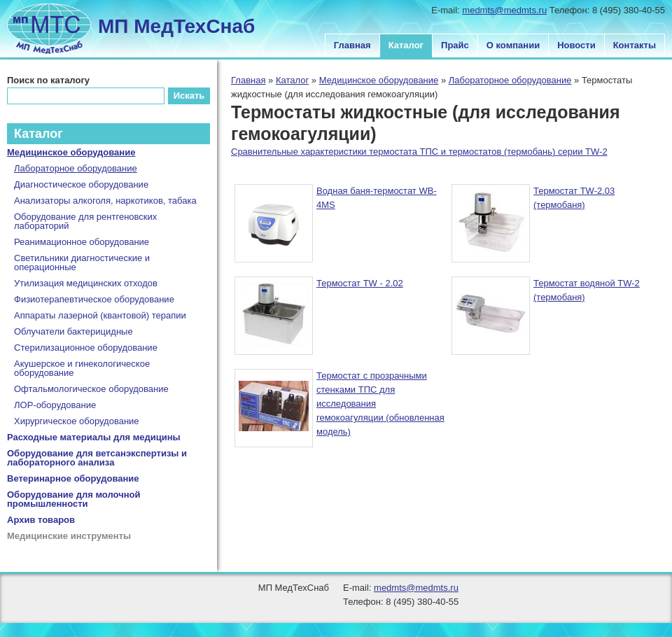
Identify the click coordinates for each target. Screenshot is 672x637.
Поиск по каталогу (48, 80)
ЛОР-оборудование (55, 405)
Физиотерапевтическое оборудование (94, 299)
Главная (352, 45)
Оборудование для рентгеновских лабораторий (85, 221)
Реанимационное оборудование (82, 242)
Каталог (406, 45)
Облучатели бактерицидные (73, 331)
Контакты (635, 45)
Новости (576, 45)
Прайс (455, 45)
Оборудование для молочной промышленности (74, 499)
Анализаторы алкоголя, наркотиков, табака (105, 201)
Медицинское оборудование (379, 80)
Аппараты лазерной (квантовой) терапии (100, 315)
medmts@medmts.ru (504, 10)
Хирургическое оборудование (77, 421)
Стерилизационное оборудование (86, 348)
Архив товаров (41, 520)
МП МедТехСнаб (176, 26)
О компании (513, 45)
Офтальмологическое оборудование (91, 389)
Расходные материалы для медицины (94, 437)
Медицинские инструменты (69, 536)
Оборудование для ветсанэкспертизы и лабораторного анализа (97, 458)
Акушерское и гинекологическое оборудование (82, 368)
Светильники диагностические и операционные (82, 262)
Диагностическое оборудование (81, 184)
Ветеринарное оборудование (73, 478)
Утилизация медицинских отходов (86, 283)
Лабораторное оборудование (510, 80)
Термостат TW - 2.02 (360, 283)
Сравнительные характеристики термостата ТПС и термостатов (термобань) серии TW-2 (419, 152)
